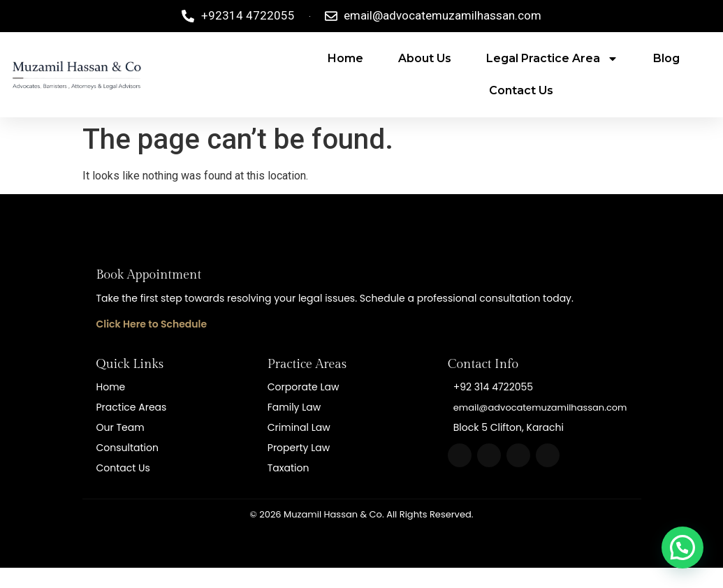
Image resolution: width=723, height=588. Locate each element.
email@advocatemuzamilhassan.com (540, 407)
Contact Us (521, 90)
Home (345, 58)
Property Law (299, 448)
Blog (666, 58)
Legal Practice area (552, 59)
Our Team (120, 427)
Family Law (294, 407)
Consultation (127, 448)
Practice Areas (132, 407)
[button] (682, 547)
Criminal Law (299, 427)
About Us (425, 58)
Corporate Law (304, 387)
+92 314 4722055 (493, 387)
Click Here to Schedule (152, 324)
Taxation (289, 468)
